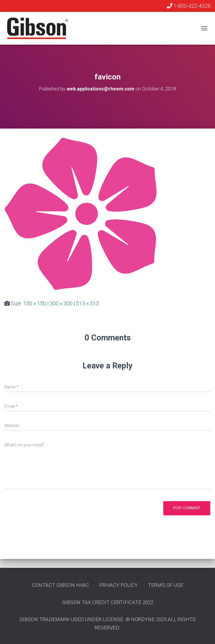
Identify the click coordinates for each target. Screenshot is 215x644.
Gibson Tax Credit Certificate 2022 (108, 602)
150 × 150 (35, 303)
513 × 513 (87, 303)
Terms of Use (166, 585)
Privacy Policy (118, 585)
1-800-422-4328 (189, 6)
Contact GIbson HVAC (61, 585)
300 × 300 (61, 303)
